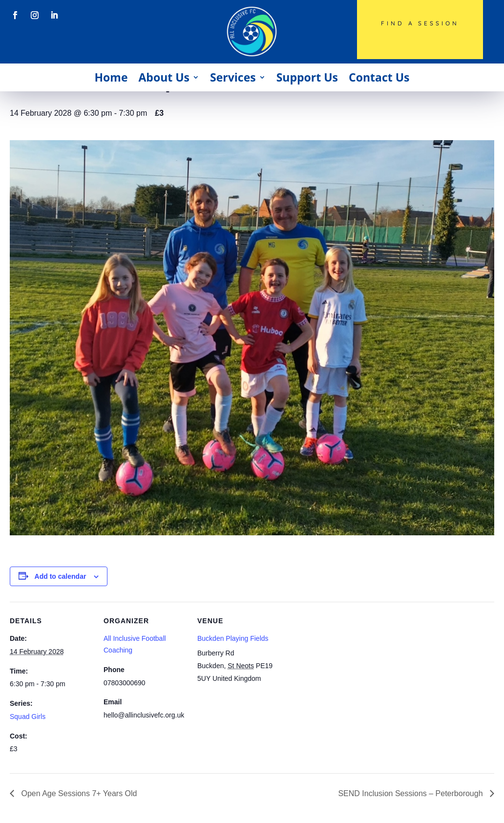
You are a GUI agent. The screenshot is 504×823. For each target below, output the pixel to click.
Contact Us (379, 77)
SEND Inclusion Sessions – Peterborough (411, 793)
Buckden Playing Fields (233, 638)
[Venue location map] (343, 669)
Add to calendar (61, 576)
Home (111, 77)
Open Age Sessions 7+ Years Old (78, 793)
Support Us (307, 77)
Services (233, 77)
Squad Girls (28, 717)
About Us (164, 77)
